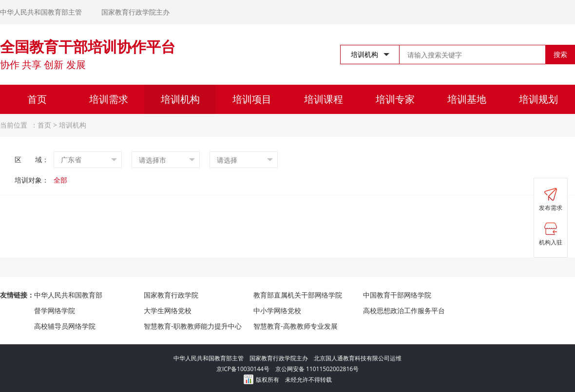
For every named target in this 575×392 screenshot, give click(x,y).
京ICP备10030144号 (246, 369)
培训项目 (252, 99)
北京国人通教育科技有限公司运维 (358, 358)
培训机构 (180, 99)
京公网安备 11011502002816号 (317, 369)
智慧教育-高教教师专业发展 (296, 326)
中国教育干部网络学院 (397, 295)
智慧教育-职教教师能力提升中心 (193, 326)
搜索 (560, 54)
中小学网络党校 (277, 310)
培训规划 (538, 99)
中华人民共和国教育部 (68, 295)
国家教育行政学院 (171, 295)
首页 (37, 99)
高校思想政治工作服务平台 (404, 310)
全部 (60, 180)
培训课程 (324, 99)
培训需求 (109, 99)
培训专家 (395, 99)
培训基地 (467, 99)
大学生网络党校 (168, 310)
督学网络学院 (55, 310)
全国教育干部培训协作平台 (88, 47)
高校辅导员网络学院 (65, 326)
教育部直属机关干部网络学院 (298, 295)
